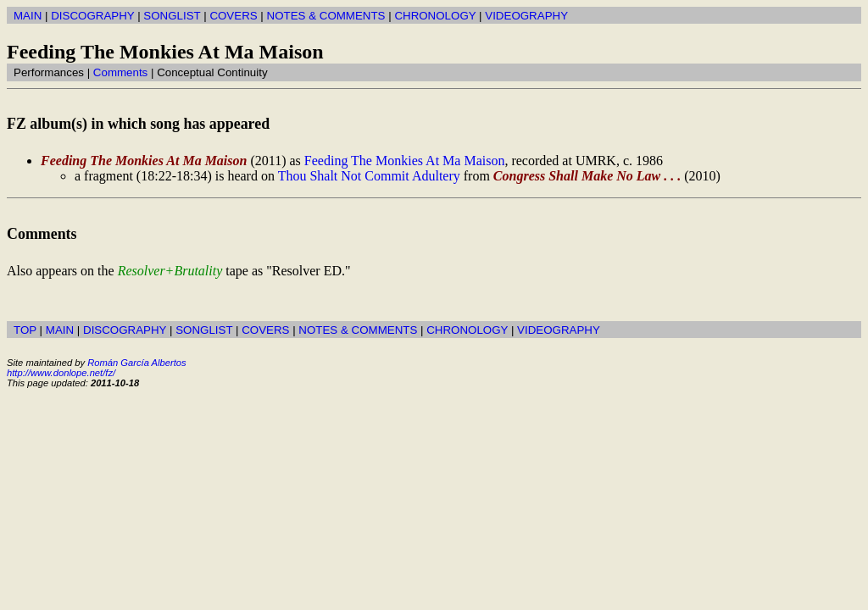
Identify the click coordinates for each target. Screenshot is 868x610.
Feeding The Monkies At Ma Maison (144, 161)
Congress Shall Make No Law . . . (587, 176)
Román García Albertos (136, 363)
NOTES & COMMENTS (326, 16)
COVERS (233, 16)
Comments (120, 72)
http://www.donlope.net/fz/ (61, 373)
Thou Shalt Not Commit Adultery (369, 176)
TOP (25, 330)
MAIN (28, 16)
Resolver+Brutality (170, 271)
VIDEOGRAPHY (526, 16)
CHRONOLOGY (435, 16)
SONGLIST (172, 16)
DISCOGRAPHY (92, 16)
